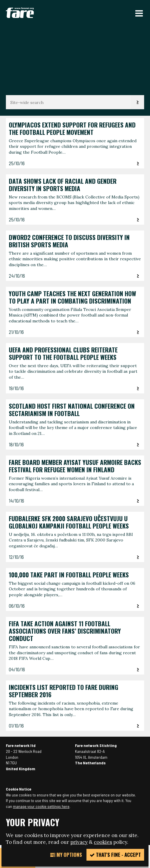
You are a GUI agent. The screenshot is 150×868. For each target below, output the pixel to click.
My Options (66, 855)
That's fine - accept (115, 855)
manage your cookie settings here (41, 806)
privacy (79, 842)
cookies (103, 842)
